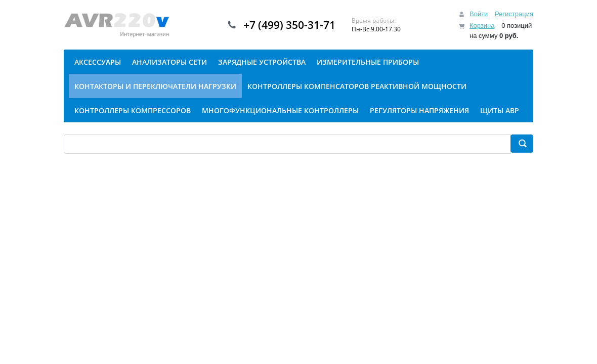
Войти (479, 14)
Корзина (482, 26)
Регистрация (514, 14)
